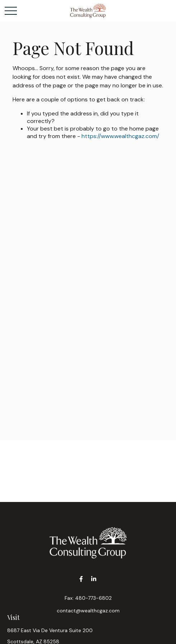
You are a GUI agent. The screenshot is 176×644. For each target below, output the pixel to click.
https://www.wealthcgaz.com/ (120, 136)
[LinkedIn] (94, 579)
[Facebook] (81, 579)
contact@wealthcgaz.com (88, 611)
